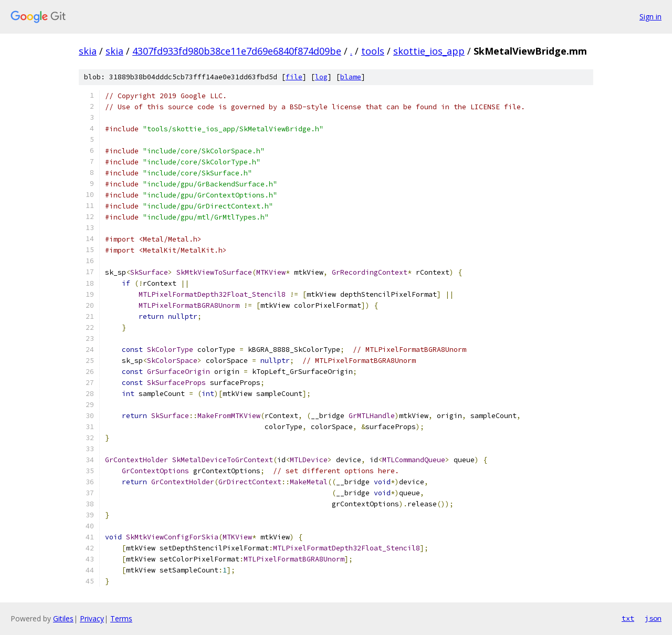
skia (88, 51)
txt (628, 618)
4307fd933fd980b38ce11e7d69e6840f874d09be (237, 51)
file (294, 77)
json (653, 618)
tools (373, 51)
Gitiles (63, 618)
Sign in (650, 17)
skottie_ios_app (429, 51)
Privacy (92, 618)
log (321, 77)
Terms (121, 618)
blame (351, 77)
